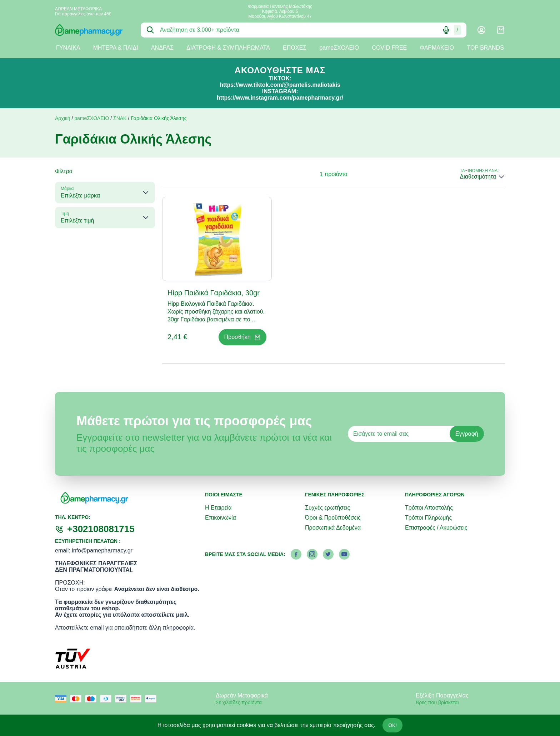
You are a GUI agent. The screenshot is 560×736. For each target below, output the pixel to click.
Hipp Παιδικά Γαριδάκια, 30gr (214, 293)
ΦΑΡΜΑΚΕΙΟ (437, 48)
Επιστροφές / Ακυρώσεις (436, 528)
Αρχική (63, 118)
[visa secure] (122, 699)
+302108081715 (101, 529)
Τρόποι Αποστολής (429, 508)
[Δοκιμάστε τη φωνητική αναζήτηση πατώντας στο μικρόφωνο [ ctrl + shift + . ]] (446, 30)
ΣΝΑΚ (120, 118)
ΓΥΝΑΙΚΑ (68, 48)
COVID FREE (389, 48)
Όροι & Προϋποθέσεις (333, 518)
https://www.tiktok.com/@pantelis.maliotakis (280, 85)
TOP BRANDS (485, 48)
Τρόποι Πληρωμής (428, 518)
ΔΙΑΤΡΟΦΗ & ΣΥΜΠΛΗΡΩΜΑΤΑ (228, 48)
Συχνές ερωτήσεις (327, 508)
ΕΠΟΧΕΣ (295, 48)
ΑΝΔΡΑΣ (162, 48)
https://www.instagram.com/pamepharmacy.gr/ (280, 98)
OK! (392, 725)
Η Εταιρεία (218, 508)
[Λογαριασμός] (481, 30)
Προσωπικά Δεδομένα (333, 528)
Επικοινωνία (221, 518)
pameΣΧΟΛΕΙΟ (339, 48)
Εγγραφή (467, 434)
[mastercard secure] (137, 699)
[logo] (92, 30)
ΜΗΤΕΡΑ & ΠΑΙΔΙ (116, 48)
